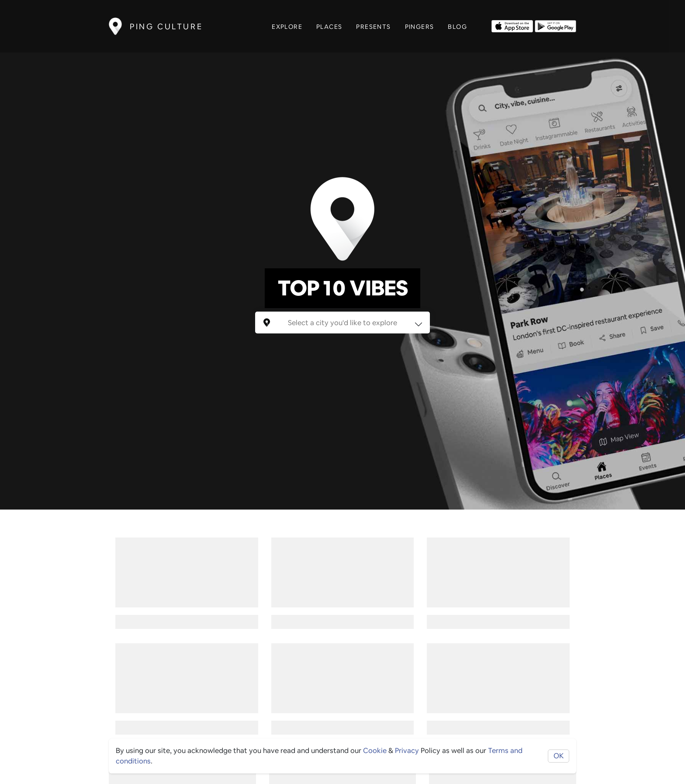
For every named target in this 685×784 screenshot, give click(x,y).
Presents (373, 27)
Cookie (375, 751)
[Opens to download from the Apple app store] (512, 25)
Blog (457, 27)
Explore (287, 27)
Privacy (407, 751)
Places (329, 27)
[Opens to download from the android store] (555, 25)
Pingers (420, 27)
